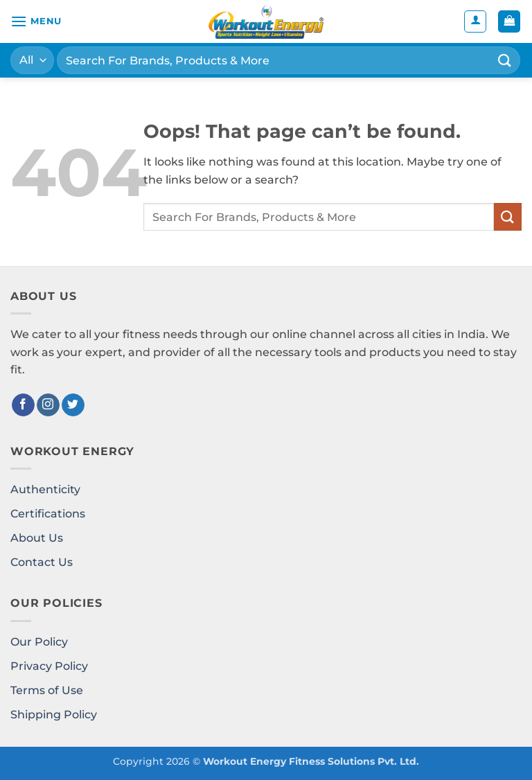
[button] (36, 21)
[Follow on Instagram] (48, 405)
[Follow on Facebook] (23, 405)
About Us (37, 538)
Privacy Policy (49, 666)
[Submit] (505, 60)
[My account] (475, 21)
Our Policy (39, 642)
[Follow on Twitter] (73, 405)
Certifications (48, 514)
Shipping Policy (54, 715)
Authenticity (45, 489)
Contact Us (42, 562)
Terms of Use (47, 690)
